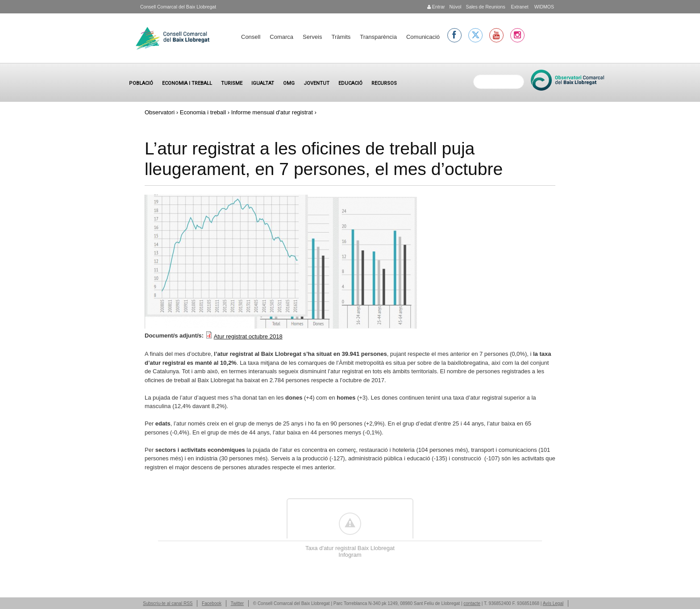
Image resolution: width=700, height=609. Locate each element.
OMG (289, 83)
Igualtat (263, 83)
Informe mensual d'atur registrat (272, 112)
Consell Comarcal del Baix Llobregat (178, 7)
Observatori (160, 112)
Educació (350, 83)
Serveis (312, 37)
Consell (251, 37)
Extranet (519, 7)
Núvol (455, 7)
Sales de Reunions (485, 7)
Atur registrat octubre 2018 (248, 336)
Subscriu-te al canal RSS (168, 603)
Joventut (317, 83)
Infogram (350, 555)
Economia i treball (187, 83)
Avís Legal (553, 603)
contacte (472, 603)
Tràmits (341, 37)
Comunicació (423, 37)
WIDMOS (544, 7)
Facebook (212, 603)
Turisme (232, 83)
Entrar (436, 7)
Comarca (281, 37)
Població (141, 83)
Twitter (237, 603)
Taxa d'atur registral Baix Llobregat (350, 548)
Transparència (378, 37)
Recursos (384, 83)
